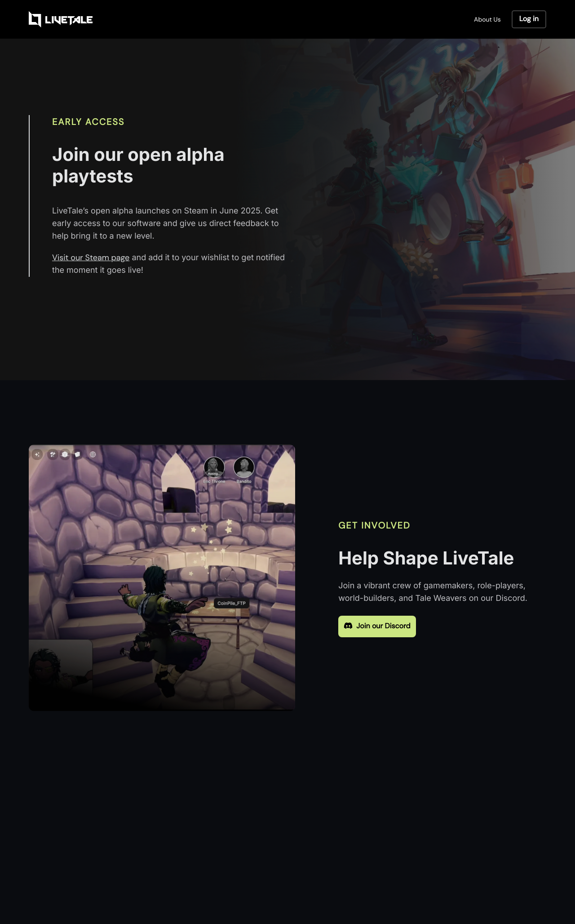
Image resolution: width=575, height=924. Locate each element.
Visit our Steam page (91, 258)
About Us (487, 19)
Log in (529, 19)
